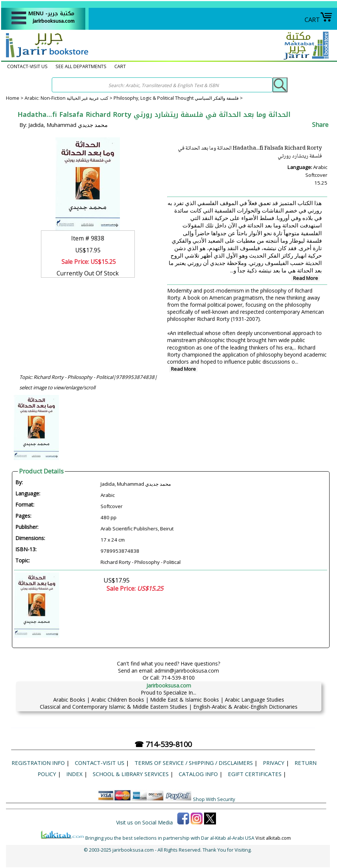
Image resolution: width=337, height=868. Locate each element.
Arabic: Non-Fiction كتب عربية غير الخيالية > (69, 98)
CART (319, 20)
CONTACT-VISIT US (27, 66)
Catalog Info (198, 774)
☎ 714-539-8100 (163, 744)
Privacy (274, 763)
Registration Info (38, 763)
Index (74, 774)
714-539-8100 (178, 678)
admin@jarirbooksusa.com (187, 671)
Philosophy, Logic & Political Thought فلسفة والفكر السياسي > (178, 98)
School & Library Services (131, 774)
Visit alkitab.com (273, 838)
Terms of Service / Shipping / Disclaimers (194, 763)
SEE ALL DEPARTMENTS (81, 66)
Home (13, 98)
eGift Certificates (255, 774)
